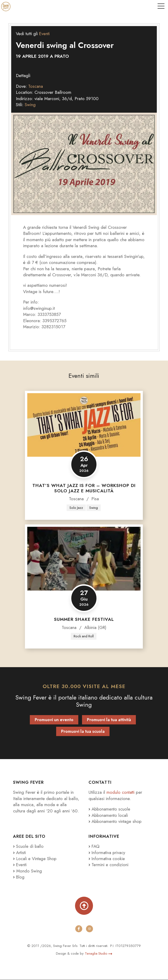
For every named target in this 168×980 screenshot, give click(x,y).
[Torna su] (84, 906)
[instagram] (89, 929)
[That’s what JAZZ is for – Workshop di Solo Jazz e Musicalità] (84, 425)
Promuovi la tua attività (109, 720)
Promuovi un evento (54, 720)
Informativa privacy (108, 853)
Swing (30, 105)
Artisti (20, 853)
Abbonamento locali (109, 815)
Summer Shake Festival (84, 619)
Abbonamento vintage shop (116, 822)
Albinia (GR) (95, 627)
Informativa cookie (107, 859)
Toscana (36, 86)
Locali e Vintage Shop (37, 859)
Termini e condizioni (109, 865)
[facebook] (79, 929)
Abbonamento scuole (110, 809)
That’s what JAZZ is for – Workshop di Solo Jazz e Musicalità (84, 488)
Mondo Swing (29, 871)
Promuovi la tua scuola (83, 732)
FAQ (94, 847)
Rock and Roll (84, 636)
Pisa (95, 499)
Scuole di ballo (29, 847)
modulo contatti (122, 792)
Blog (19, 877)
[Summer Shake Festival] (84, 559)
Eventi (45, 34)
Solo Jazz (76, 508)
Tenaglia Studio (98, 953)
